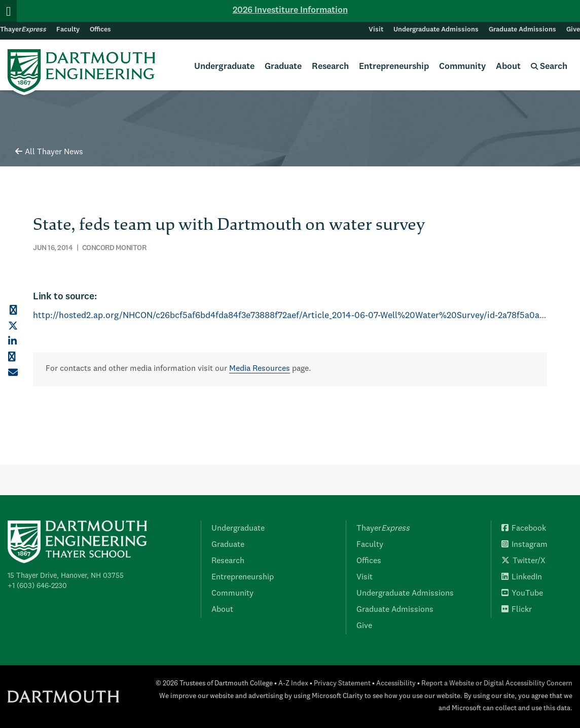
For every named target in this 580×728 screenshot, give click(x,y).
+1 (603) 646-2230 (37, 586)
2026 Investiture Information (290, 10)
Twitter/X (523, 561)
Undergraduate (224, 67)
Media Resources (260, 369)
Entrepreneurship (394, 67)
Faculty (68, 30)
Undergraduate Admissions (436, 30)
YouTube (522, 594)
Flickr (517, 610)
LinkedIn (522, 577)
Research (330, 67)
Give (573, 30)
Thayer (23, 30)
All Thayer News (49, 152)
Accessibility (396, 684)
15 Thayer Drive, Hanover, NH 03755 (66, 576)
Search (549, 67)
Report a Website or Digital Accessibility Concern (497, 684)
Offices (100, 30)
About (508, 67)
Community (462, 67)
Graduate (283, 67)
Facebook (524, 529)
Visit (376, 30)
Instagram (524, 545)
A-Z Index (293, 684)
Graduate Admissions (522, 30)
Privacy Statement (342, 684)
